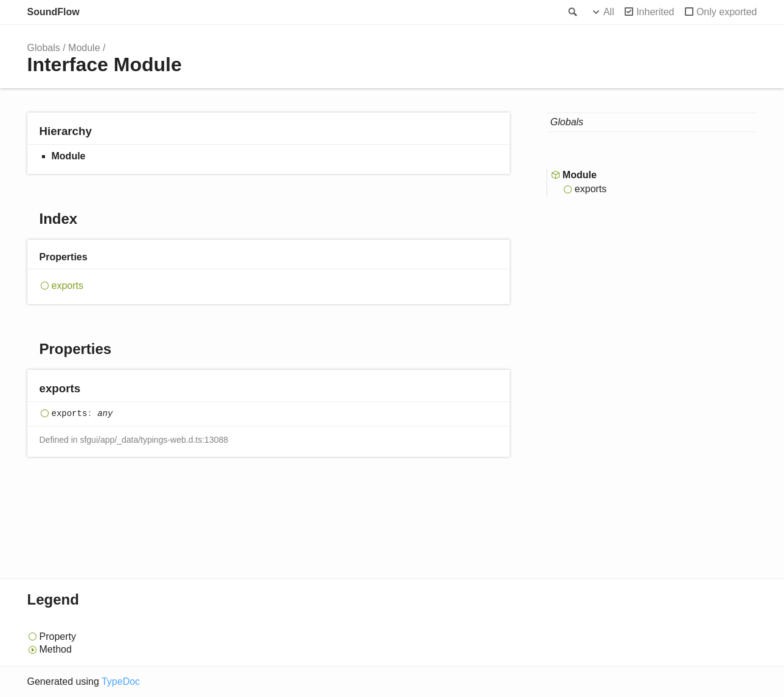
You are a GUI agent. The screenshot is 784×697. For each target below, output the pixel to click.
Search (572, 12)
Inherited (655, 12)
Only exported (727, 12)
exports (68, 286)
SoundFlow (54, 12)
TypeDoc (121, 681)
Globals (44, 48)
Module (84, 48)
